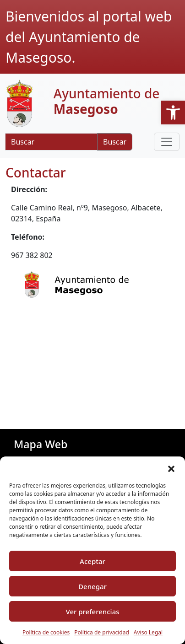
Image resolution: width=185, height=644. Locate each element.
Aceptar (92, 561)
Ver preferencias (92, 612)
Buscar (115, 142)
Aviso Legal (148, 632)
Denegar (92, 586)
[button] (173, 113)
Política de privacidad (102, 632)
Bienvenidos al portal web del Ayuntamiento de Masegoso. (89, 37)
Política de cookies (46, 632)
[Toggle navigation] (167, 142)
